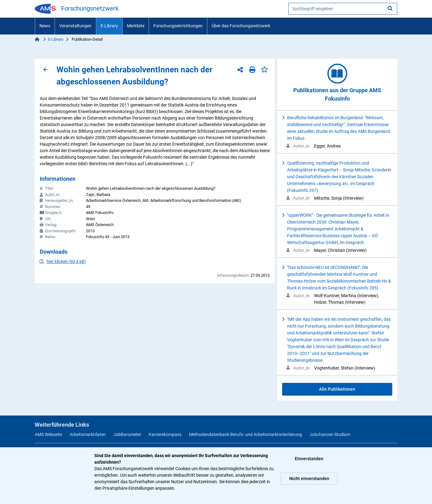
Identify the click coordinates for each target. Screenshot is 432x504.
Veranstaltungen (75, 26)
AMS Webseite (48, 434)
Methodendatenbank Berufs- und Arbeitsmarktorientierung (245, 434)
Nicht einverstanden (309, 479)
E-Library (109, 26)
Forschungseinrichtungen (178, 26)
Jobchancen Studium (330, 434)
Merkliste (136, 26)
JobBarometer (127, 434)
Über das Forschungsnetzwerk (241, 26)
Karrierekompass (165, 434)
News (45, 26)
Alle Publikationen (337, 389)
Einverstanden (309, 459)
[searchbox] (343, 9)
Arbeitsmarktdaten (88, 434)
